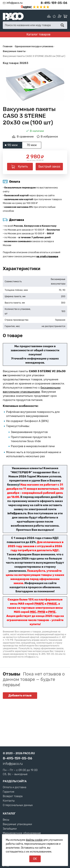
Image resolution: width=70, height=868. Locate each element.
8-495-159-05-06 (54, 3)
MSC (33, 612)
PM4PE (39, 604)
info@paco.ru (14, 3)
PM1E (52, 612)
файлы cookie (34, 840)
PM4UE (52, 604)
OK (35, 859)
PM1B (41, 612)
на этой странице (47, 256)
